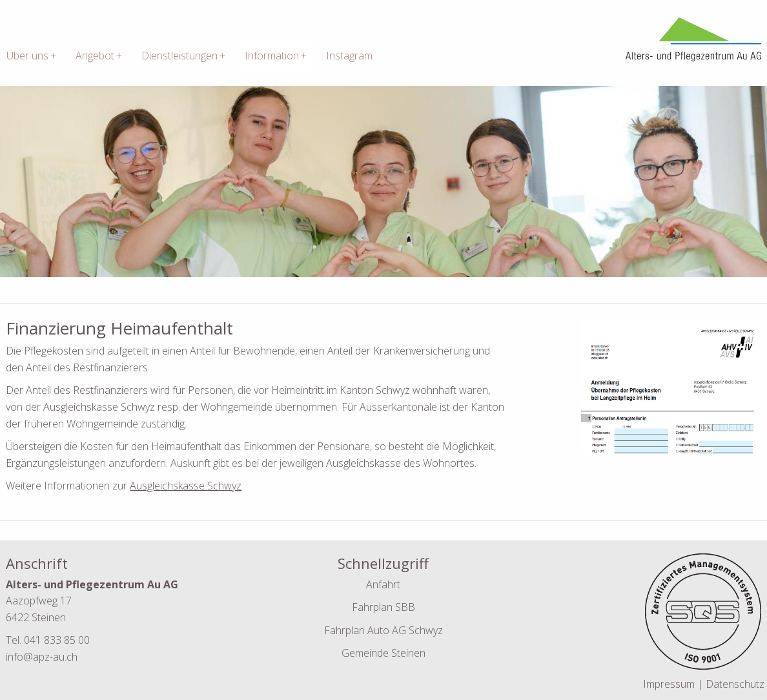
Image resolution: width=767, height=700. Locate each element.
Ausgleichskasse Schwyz (186, 486)
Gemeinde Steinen (383, 653)
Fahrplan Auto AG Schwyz (383, 630)
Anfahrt (383, 584)
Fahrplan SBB (383, 607)
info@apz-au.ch (42, 657)
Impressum (670, 684)
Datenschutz (735, 684)
